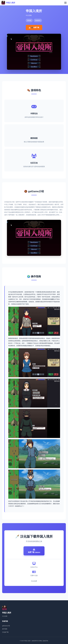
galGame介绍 (6, 626)
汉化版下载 (5, 632)
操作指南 (5, 629)
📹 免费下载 (34, 27)
